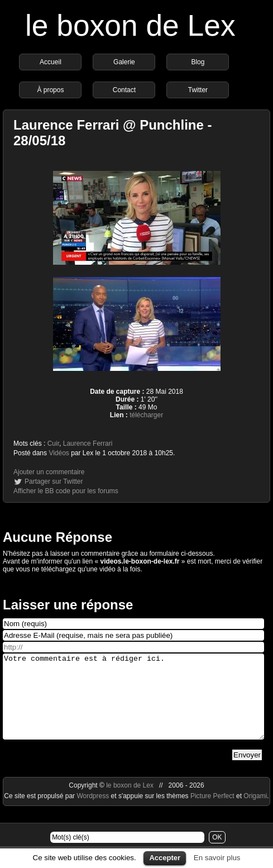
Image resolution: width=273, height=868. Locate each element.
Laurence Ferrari (88, 443)
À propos (50, 90)
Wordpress (94, 813)
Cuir (53, 443)
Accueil (51, 62)
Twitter (198, 90)
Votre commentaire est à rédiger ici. (133, 705)
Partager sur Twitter (54, 481)
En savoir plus (217, 858)
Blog (198, 62)
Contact (124, 90)
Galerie (124, 62)
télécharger (146, 415)
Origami (255, 813)
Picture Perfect (212, 813)
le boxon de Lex (130, 25)
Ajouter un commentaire (49, 472)
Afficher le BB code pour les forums (66, 491)
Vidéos (59, 453)
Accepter (165, 858)
